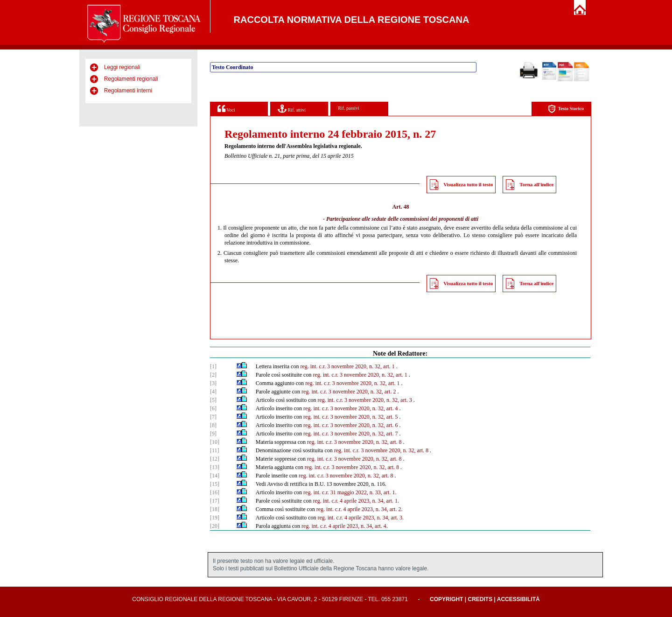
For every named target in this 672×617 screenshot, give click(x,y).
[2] (213, 375)
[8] (213, 425)
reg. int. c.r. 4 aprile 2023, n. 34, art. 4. (345, 526)
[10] (215, 442)
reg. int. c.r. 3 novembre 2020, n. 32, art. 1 (347, 366)
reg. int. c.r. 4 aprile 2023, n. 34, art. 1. (356, 501)
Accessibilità (518, 599)
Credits (480, 599)
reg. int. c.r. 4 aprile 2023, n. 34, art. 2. (360, 509)
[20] (215, 526)
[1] (213, 366)
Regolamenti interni (128, 91)
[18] (215, 509)
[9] (213, 434)
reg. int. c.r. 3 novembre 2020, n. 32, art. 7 (350, 434)
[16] (215, 492)
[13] (215, 467)
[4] (213, 392)
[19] (215, 518)
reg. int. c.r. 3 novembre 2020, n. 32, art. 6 (350, 425)
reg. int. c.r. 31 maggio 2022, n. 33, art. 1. (350, 492)
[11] (215, 450)
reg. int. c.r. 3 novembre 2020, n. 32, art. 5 (350, 417)
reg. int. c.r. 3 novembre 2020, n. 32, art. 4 (350, 408)
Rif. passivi (349, 108)
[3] (213, 383)
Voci (226, 109)
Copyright (446, 599)
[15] (215, 484)
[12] (215, 459)
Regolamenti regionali (131, 79)
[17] (215, 501)
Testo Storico (566, 109)
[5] (213, 400)
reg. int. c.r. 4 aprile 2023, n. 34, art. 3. (360, 518)
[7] (213, 417)
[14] (215, 476)
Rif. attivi (292, 109)
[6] (213, 408)
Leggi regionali (122, 67)
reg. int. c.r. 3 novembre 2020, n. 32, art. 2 (349, 392)
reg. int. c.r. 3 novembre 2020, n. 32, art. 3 (364, 400)
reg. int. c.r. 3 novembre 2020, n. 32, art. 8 (354, 442)
